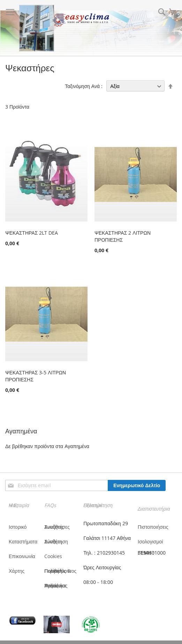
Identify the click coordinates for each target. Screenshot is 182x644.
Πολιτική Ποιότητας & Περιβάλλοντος (60, 571)
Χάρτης (17, 571)
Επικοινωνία (22, 556)
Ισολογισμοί (150, 541)
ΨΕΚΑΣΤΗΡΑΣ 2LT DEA (32, 233)
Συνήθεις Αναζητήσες (57, 527)
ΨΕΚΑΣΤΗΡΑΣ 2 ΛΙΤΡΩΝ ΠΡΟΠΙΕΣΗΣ (123, 236)
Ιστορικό (18, 527)
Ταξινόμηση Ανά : (84, 86)
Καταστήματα (23, 541)
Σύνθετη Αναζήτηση (56, 541)
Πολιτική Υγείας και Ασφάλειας (56, 586)
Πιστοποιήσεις (153, 527)
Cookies (53, 556)
